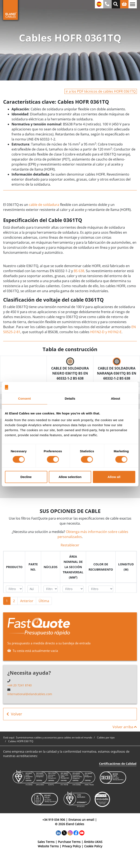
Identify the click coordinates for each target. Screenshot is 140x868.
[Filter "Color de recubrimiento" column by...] (101, 589)
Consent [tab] (24, 398)
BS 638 (79, 271)
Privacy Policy (71, 846)
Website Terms (48, 846)
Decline (26, 477)
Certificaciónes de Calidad (118, 764)
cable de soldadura (44, 205)
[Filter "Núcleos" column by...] (51, 589)
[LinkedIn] (58, 833)
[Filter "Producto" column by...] (14, 589)
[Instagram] (70, 833)
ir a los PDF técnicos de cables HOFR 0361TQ (101, 91)
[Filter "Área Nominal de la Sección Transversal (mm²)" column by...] (73, 589)
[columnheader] (14, 567)
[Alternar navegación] (133, 4)
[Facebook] (76, 833)
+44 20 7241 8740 (20, 685)
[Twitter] (64, 833)
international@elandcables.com (30, 694)
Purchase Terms (69, 842)
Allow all (114, 477)
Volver (14, 714)
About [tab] (116, 398)
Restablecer (70, 545)
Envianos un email (81, 820)
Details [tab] (70, 398)
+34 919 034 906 (54, 820)
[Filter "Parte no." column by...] (33, 589)
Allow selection (70, 477)
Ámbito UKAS (93, 842)
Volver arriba (125, 727)
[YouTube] (82, 833)
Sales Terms (46, 842)
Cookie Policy (93, 846)
